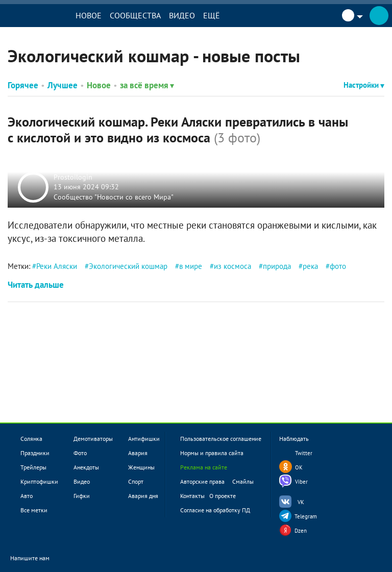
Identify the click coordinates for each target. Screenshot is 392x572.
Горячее (23, 85)
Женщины (141, 467)
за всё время (147, 85)
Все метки (34, 510)
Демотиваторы (93, 439)
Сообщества (137, 15)
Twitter (304, 453)
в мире (191, 266)
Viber (301, 482)
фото (338, 266)
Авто (27, 496)
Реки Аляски (57, 266)
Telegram (306, 516)
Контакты (192, 496)
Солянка (31, 439)
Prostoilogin (73, 177)
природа (277, 266)
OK (299, 467)
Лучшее (63, 85)
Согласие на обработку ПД (215, 510)
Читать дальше (36, 285)
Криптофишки (39, 481)
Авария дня (143, 496)
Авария (138, 453)
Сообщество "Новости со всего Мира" (114, 196)
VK (301, 502)
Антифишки (144, 439)
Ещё (214, 15)
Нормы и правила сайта (212, 453)
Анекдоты (86, 467)
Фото (80, 453)
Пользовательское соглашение (221, 439)
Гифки (82, 496)
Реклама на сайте (204, 467)
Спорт (136, 481)
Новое (91, 15)
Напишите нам (36, 558)
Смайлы (243, 481)
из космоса (232, 266)
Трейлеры (33, 467)
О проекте (223, 496)
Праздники (35, 453)
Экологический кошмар (128, 266)
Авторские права (202, 481)
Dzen (301, 531)
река (310, 266)
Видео (184, 15)
